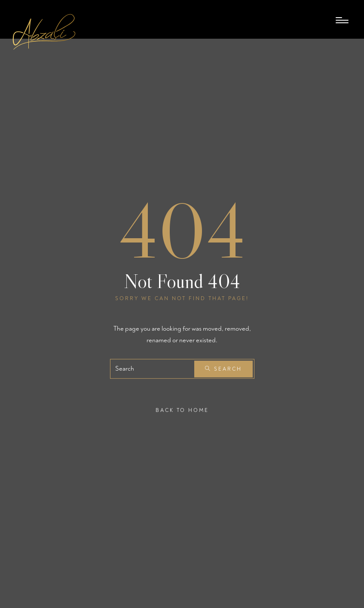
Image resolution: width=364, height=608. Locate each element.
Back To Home (182, 410)
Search (223, 369)
